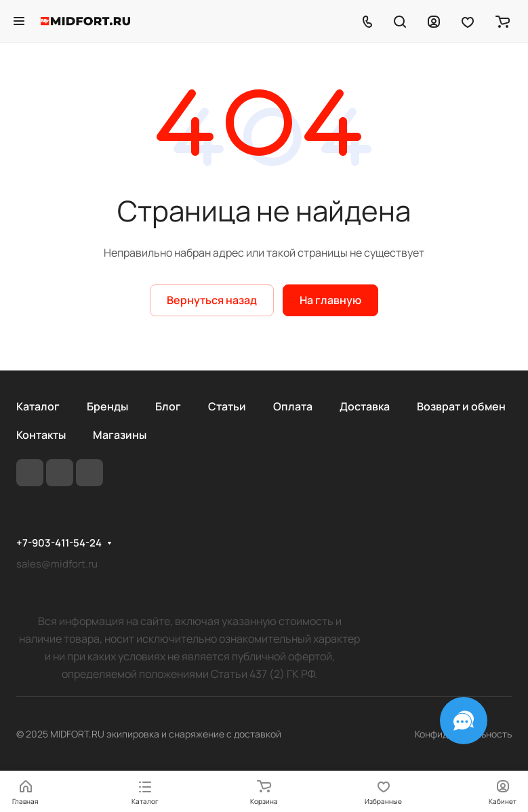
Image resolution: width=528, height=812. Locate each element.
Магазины (120, 435)
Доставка (365, 406)
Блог (168, 406)
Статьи (227, 406)
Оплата (293, 406)
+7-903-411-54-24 (59, 543)
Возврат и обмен (461, 406)
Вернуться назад (212, 300)
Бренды (107, 406)
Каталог (38, 406)
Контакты (41, 435)
